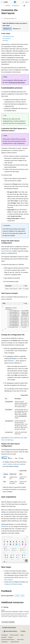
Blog (22, 635)
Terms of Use (20, 640)
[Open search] (23, 2)
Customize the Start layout (17, 83)
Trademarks (4, 642)
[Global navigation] (2, 2)
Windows (8, 6)
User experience (7, 38)
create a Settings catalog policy (11, 464)
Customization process (8, 36)
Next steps (5, 41)
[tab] (4, 458)
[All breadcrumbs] (3, 6)
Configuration (15, 6)
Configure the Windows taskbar (13, 584)
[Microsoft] (15, 2)
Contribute (4, 637)
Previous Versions (14, 635)
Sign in (27, 2)
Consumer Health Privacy (8, 640)
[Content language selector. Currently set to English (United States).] (9, 628)
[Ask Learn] (24, 6)
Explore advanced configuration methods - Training (15, 612)
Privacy (10, 637)
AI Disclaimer (5, 635)
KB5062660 (10, 361)
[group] (17, 289)
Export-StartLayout (7, 251)
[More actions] (27, 6)
